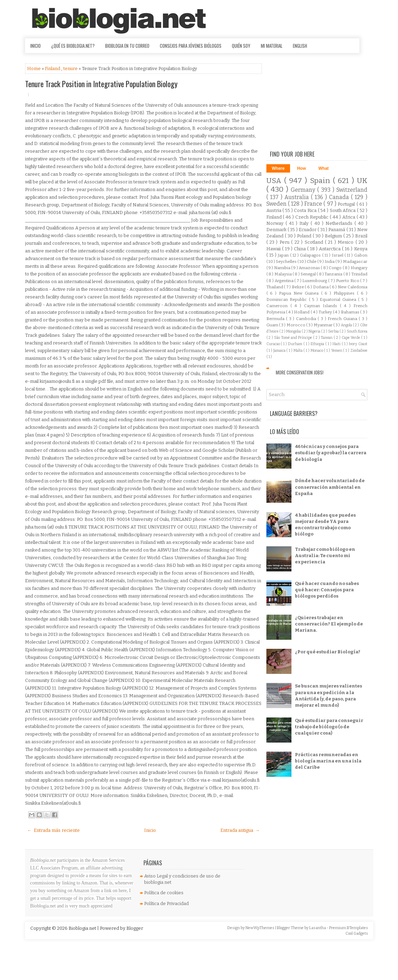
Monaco (317, 351)
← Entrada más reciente (53, 830)
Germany (304, 190)
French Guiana (343, 319)
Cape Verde (351, 338)
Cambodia (307, 319)
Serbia (334, 331)
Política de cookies (164, 893)
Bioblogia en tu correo (127, 46)
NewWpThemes (260, 928)
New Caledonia (353, 287)
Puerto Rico (348, 281)
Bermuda (276, 319)
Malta (299, 351)
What (324, 168)
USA (275, 181)
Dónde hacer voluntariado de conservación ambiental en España (330, 487)
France (314, 204)
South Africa (343, 210)
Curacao (274, 344)
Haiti (337, 344)
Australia (298, 197)
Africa (349, 217)
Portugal (347, 204)
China (301, 249)
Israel (338, 255)
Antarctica (330, 249)
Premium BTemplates (349, 928)
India (330, 261)
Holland (302, 312)
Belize (298, 287)
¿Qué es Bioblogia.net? (73, 46)
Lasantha (318, 928)
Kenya (361, 249)
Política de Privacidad (166, 903)
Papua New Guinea (300, 293)
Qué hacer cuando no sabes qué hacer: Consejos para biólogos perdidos (327, 590)
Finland (53, 69)
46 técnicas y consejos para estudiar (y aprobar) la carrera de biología (331, 453)
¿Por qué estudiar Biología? (328, 652)
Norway (276, 223)
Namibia (283, 268)
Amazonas (310, 268)
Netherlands (340, 223)
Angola (347, 325)
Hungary (359, 268)
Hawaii (274, 249)
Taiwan (327, 338)
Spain (321, 181)
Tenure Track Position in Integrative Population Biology (101, 84)
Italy (305, 223)
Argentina (285, 281)
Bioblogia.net (83, 928)
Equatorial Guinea (339, 299)
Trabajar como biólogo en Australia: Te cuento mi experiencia (325, 556)
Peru (285, 242)
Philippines (345, 293)
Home (34, 69)
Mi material (272, 46)
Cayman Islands (322, 306)
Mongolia (294, 331)
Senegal (309, 274)
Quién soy (241, 46)
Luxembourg (315, 281)
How (301, 168)
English (300, 46)
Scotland (315, 242)
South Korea (357, 331)
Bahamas (351, 312)
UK (362, 181)
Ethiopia (318, 344)
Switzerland (352, 190)
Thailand (275, 287)
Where (278, 168)
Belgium (334, 236)
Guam (273, 325)
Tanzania (334, 274)
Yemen (337, 351)
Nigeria (315, 331)
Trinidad (359, 274)
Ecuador (308, 230)
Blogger (135, 928)
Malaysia (283, 274)
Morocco (296, 325)
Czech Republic (313, 217)
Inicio (36, 46)
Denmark (277, 230)
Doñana (321, 287)
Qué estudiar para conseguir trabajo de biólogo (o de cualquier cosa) (329, 727)
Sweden (277, 204)
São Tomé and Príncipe (294, 338)
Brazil (361, 236)
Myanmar (323, 325)
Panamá (337, 230)
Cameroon (278, 306)
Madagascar (355, 261)
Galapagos (311, 255)
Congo (335, 268)
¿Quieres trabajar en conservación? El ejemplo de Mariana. (329, 624)
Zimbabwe (359, 351)
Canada (340, 197)
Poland (305, 236)
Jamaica (280, 351)
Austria (275, 210)
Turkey (326, 312)
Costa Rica (306, 210)
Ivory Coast (358, 344)
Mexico (346, 242)
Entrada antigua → (240, 830)
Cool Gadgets (357, 933)
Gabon (361, 255)
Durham (296, 344)
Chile (312, 261)
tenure (71, 69)
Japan (284, 255)
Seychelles (287, 261)
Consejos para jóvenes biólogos (191, 46)
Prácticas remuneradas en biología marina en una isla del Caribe (328, 761)
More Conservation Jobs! (300, 372)
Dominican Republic (288, 299)
